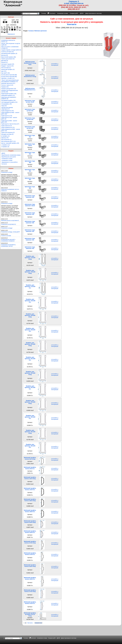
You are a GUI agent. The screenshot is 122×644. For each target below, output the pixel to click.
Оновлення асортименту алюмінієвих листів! (8, 245)
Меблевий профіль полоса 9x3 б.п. (30, 468)
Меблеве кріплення (41, 31)
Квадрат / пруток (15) (7, 66)
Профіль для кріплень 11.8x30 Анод (30, 258)
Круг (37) (4, 71)
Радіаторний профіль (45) (9, 94)
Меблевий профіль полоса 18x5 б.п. (30, 511)
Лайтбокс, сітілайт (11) (8, 78)
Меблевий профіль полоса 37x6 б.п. (30, 603)
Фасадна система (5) (7, 134)
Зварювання (11, 34)
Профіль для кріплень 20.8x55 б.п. (30, 330)
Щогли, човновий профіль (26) (10, 143)
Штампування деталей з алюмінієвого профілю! (8, 240)
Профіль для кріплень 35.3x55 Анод (30, 402)
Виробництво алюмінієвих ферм (11, 155)
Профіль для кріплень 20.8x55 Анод (30, 315)
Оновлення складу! (7, 172)
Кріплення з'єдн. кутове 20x (30, 110)
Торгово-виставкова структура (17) (7, 108)
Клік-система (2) (6, 68)
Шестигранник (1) (6, 140)
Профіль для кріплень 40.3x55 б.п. (30, 446)
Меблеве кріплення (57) (8, 83)
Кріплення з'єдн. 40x (30, 179)
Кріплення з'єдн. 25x (30, 153)
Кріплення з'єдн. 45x (30, 187)
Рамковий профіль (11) (8, 95)
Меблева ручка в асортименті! (10, 220)
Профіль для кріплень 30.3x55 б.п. (30, 387)
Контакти (53, 13)
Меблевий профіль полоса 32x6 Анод (30, 566)
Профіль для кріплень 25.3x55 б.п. (30, 359)
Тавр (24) (4, 106)
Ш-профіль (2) (5, 136)
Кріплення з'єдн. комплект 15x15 (30, 205)
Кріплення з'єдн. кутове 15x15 (30, 101)
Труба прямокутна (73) (8, 127)
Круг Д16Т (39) (5, 73)
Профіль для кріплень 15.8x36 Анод (30, 272)
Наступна (30, 623)
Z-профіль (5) (5, 147)
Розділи (11, 151)
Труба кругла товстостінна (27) (10, 124)
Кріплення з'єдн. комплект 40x (30, 239)
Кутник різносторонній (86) (9, 77)
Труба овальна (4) (6, 126)
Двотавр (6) (5, 61)
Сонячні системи (6, 236)
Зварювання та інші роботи (10, 162)
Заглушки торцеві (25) (8, 64)
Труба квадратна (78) (7, 111)
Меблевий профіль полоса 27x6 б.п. (30, 554)
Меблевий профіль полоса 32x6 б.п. (30, 578)
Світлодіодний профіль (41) (9, 102)
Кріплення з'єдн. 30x (30, 162)
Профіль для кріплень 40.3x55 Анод (30, 432)
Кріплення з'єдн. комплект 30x (30, 222)
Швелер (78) (5, 138)
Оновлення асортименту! (9, 224)
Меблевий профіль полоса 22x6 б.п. (30, 532)
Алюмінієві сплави (63, 13)
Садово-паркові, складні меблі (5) (11, 50)
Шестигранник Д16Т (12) (8, 141)
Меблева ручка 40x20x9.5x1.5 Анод (30, 76)
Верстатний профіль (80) (9, 57)
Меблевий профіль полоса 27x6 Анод (30, 542)
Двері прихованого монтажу (93, 13)
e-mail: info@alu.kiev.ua (74, 3)
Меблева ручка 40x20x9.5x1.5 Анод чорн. (30, 63)
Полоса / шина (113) (7, 85)
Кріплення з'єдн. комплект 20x (30, 196)
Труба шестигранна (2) (8, 132)
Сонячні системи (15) (7, 52)
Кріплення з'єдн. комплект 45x (30, 248)
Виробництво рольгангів (9, 157)
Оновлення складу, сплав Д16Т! (10, 232)
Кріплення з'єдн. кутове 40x (30, 127)
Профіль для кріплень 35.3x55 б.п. (30, 417)
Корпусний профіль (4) (8, 69)
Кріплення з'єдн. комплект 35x (30, 231)
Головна (44, 13)
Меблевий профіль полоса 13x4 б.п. (30, 489)
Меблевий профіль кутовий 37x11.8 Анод (30, 614)
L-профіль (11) (5, 145)
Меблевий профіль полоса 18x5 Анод (30, 500)
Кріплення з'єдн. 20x (30, 136)
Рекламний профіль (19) (8, 100)
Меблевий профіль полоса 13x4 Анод (30, 478)
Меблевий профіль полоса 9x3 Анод (30, 458)
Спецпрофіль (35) (6, 104)
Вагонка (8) (4, 55)
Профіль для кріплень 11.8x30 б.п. (30, 286)
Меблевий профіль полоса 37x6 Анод (30, 591)
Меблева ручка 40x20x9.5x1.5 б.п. (30, 89)
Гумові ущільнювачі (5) (8, 59)
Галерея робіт (74, 13)
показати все (38, 623)
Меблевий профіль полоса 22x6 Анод (30, 522)
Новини (11, 168)
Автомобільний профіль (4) (9, 53)
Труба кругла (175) (7, 116)
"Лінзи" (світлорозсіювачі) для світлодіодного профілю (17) (10, 81)
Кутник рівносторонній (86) (9, 75)
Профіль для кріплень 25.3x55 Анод (30, 344)
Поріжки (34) (5, 87)
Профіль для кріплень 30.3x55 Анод (30, 373)
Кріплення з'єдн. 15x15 (30, 145)
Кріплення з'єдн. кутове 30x (30, 119)
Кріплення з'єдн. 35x (30, 170)
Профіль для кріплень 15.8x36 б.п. (30, 301)
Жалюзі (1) (4, 62)
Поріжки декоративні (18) (9, 89)
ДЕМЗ (82, 13)
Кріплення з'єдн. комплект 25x (30, 213)
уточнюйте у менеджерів (55, 64)
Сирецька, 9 (74, 1)
